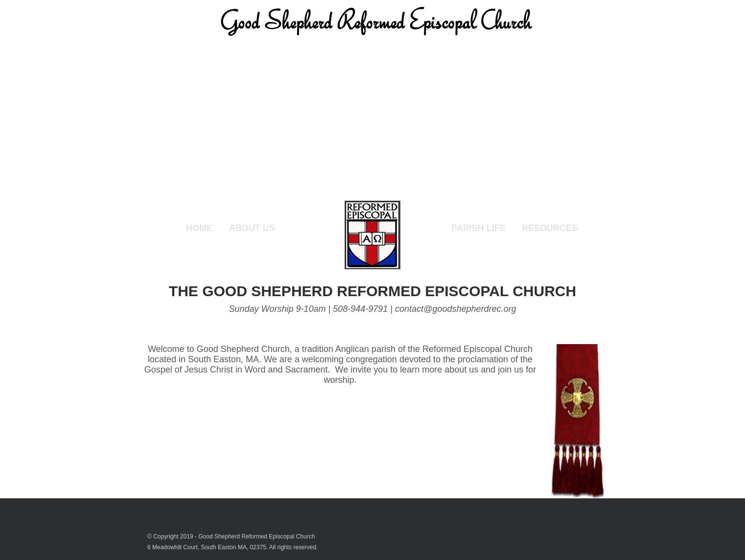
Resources (550, 228)
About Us (252, 228)
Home (199, 228)
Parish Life (478, 228)
